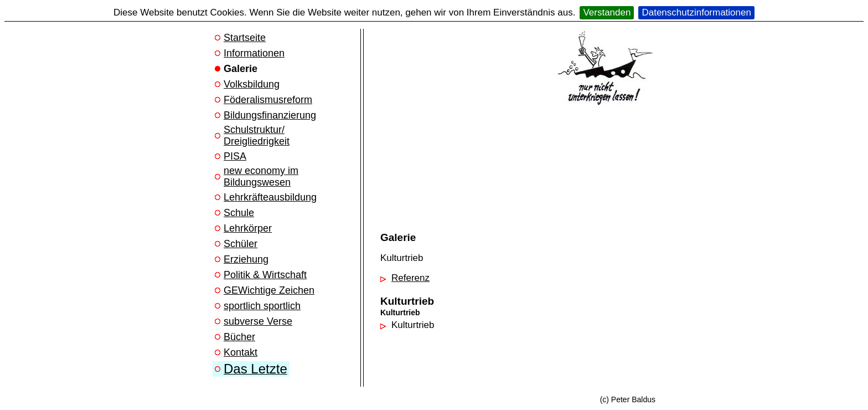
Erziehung (246, 259)
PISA (235, 156)
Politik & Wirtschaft (265, 275)
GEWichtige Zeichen (269, 290)
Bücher (239, 337)
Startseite (245, 38)
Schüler (241, 244)
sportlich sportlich (262, 306)
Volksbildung (252, 84)
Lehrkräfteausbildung (270, 197)
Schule (239, 213)
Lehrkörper (248, 228)
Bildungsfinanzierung (270, 115)
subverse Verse (258, 321)
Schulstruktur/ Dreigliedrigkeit (257, 135)
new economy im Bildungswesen (261, 176)
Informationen (254, 53)
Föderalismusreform (268, 100)
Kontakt (241, 352)
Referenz (410, 278)
